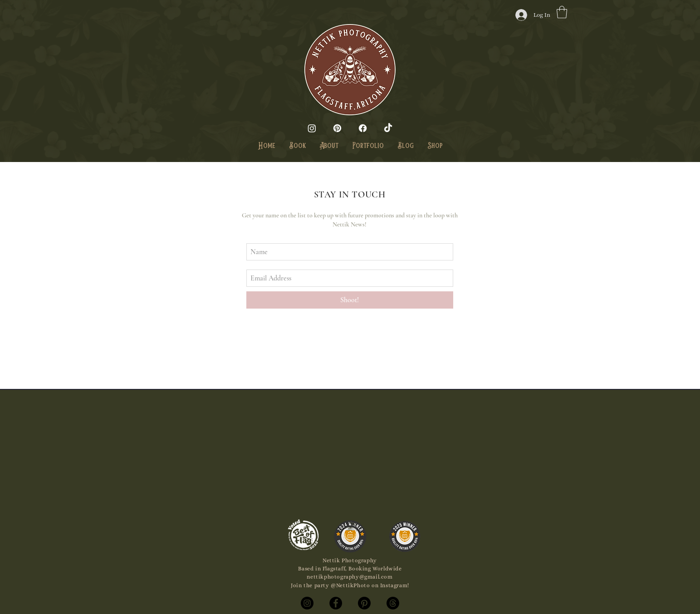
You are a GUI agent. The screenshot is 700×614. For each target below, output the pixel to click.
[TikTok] (388, 128)
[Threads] (393, 603)
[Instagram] (312, 128)
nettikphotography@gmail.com (350, 577)
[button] (562, 12)
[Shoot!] (350, 300)
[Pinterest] (337, 128)
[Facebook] (363, 128)
